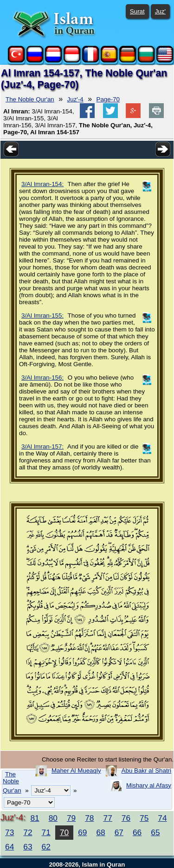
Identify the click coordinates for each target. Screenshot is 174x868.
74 (162, 818)
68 (100, 832)
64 (10, 847)
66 (137, 832)
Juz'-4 (75, 99)
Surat (137, 11)
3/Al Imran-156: (42, 378)
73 (10, 832)
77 (108, 818)
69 (82, 832)
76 (126, 818)
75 (144, 818)
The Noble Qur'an (30, 99)
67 (119, 832)
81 (35, 818)
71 (46, 832)
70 (64, 832)
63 (28, 847)
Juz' (160, 11)
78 (89, 818)
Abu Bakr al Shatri (146, 771)
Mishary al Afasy (149, 785)
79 (71, 818)
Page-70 (108, 99)
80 (53, 818)
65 (155, 832)
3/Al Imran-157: (42, 446)
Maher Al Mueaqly (76, 771)
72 (28, 832)
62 (46, 847)
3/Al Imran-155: (42, 315)
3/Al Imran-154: (42, 184)
